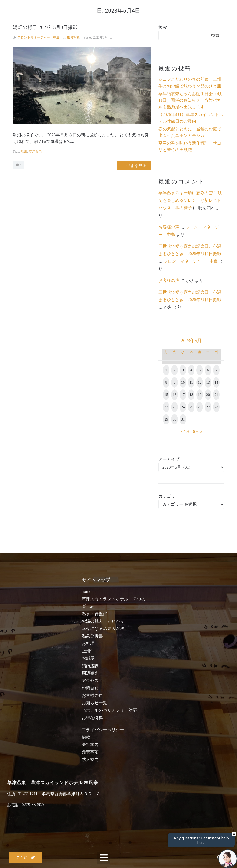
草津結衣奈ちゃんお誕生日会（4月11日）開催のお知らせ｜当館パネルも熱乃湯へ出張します (191, 100)
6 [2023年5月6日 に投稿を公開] (208, 370)
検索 (163, 27)
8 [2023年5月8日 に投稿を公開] (166, 382)
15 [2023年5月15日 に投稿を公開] (166, 395)
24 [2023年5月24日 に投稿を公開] (183, 407)
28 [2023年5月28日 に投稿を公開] (216, 407)
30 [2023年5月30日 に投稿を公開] (174, 419)
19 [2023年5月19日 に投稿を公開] (200, 395)
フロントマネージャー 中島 (39, 37)
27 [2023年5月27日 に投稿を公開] (208, 407)
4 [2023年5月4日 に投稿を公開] (191, 370)
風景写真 (73, 37)
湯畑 (24, 152)
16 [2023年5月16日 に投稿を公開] (174, 395)
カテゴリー (169, 496)
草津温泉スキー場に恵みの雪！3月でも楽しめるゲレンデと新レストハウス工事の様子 (191, 200)
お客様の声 (169, 227)
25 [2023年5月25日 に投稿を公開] (191, 407)
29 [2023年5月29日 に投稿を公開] (166, 419)
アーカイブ (169, 459)
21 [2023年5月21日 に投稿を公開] (216, 395)
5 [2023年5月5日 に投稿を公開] (200, 370)
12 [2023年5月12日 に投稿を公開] (200, 382)
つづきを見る (134, 166)
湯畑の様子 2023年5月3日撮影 (45, 27)
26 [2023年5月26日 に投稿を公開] (200, 407)
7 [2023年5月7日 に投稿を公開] (216, 370)
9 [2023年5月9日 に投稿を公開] (174, 382)
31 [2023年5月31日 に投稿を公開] (183, 419)
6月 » (198, 431)
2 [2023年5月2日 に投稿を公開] (174, 370)
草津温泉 (35, 152)
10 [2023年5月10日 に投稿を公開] (183, 382)
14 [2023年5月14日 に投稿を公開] (216, 382)
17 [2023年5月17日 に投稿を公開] (183, 395)
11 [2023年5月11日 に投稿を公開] (191, 382)
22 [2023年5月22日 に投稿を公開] (166, 407)
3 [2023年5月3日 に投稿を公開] (183, 370)
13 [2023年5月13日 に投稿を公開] (208, 382)
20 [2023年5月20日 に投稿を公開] (208, 395)
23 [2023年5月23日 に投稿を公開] (174, 407)
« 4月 (185, 431)
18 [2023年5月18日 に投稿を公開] (191, 395)
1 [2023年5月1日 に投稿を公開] (166, 370)
